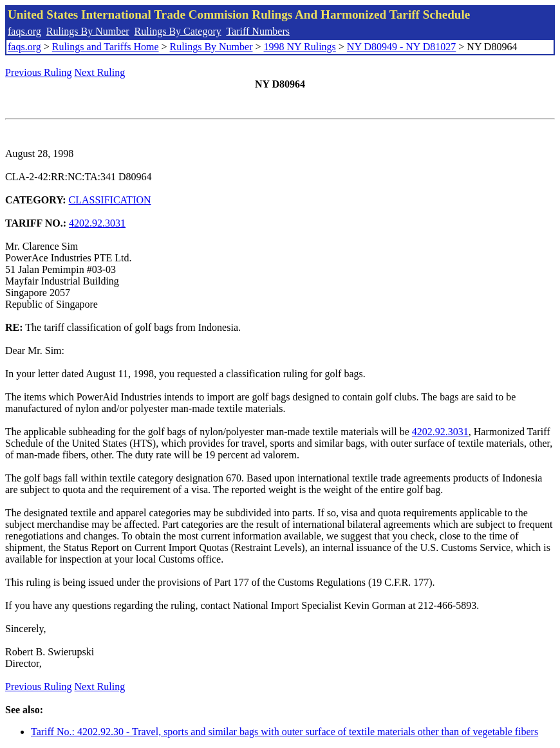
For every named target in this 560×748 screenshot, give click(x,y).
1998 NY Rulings (300, 47)
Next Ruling (100, 72)
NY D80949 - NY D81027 (401, 47)
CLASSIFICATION (110, 200)
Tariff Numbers (258, 31)
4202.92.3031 (97, 223)
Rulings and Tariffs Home (106, 47)
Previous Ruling (39, 72)
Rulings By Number (88, 31)
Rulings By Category (178, 31)
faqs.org (24, 31)
